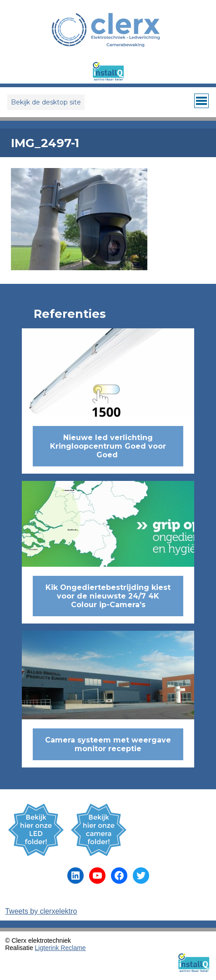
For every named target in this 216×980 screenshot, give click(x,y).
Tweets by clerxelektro (41, 911)
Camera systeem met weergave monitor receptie (108, 744)
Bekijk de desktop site (46, 102)
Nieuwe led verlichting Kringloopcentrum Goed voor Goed (108, 446)
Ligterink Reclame (60, 948)
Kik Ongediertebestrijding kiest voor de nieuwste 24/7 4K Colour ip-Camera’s (108, 596)
